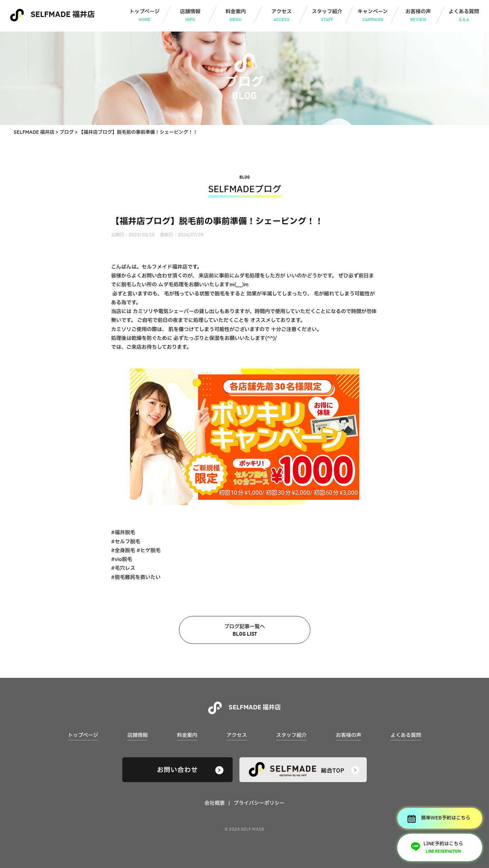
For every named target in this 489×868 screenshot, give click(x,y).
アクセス (281, 16)
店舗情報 (190, 16)
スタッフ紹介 (327, 16)
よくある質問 (464, 16)
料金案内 (236, 16)
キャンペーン (373, 16)
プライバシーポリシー (259, 803)
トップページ (144, 16)
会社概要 (215, 803)
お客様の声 (418, 16)
